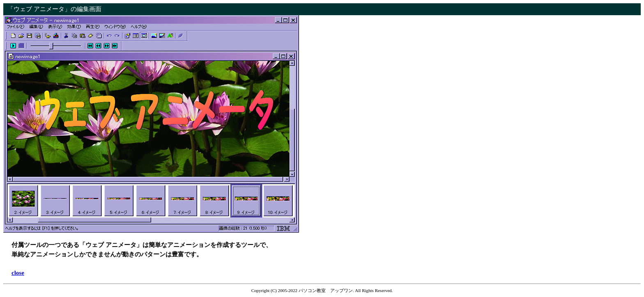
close (18, 273)
